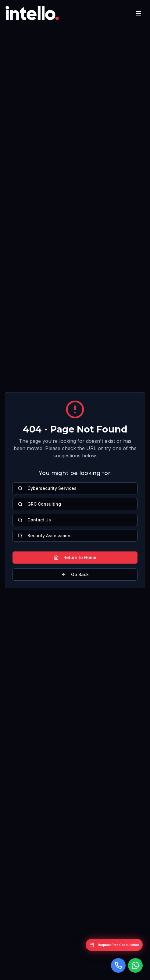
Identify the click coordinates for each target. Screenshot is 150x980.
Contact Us (34, 520)
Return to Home (75, 557)
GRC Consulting (39, 504)
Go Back (75, 574)
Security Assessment (45, 536)
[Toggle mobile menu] (138, 13)
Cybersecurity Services (47, 488)
